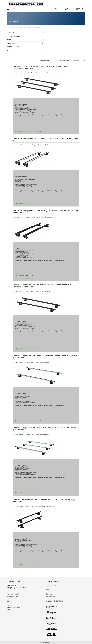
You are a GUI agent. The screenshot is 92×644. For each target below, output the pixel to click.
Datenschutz (50, 596)
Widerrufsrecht (51, 586)
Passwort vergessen (14, 608)
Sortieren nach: (64, 61)
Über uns (49, 594)
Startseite (10, 27)
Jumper (37, 27)
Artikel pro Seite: (45, 61)
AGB (47, 590)
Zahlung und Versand (53, 592)
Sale (8, 610)
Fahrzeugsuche (21, 27)
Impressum (50, 588)
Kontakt (10, 606)
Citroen (31, 27)
